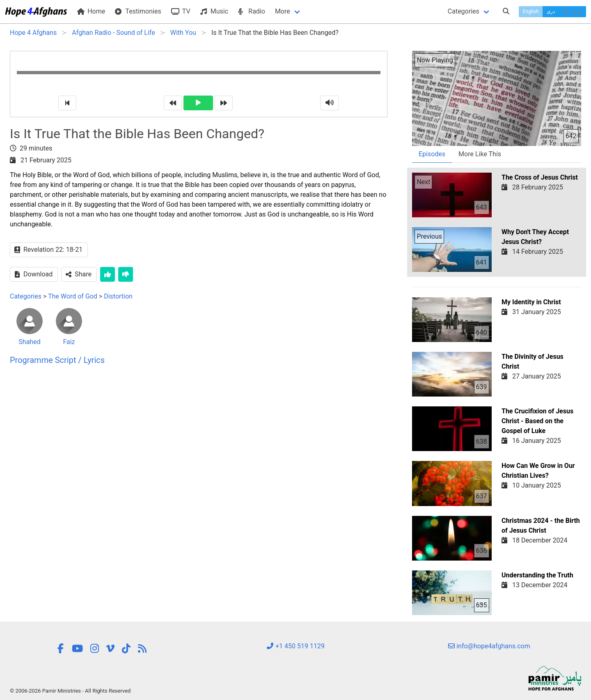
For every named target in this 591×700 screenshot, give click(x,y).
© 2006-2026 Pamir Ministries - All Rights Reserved (70, 691)
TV (181, 11)
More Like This (480, 154)
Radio (252, 11)
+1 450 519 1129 (295, 646)
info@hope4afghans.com (489, 646)
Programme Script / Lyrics (57, 360)
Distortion (118, 296)
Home (91, 11)
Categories (464, 11)
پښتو (572, 11)
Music (214, 11)
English (531, 11)
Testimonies (138, 11)
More (283, 11)
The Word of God (73, 296)
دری (551, 11)
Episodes (432, 154)
